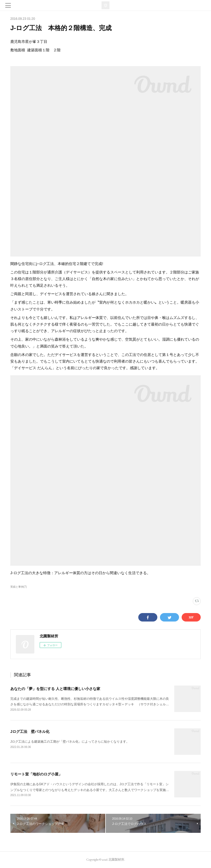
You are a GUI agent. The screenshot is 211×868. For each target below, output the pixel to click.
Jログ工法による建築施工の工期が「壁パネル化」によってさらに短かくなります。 (70, 742)
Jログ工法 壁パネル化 (30, 732)
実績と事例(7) (19, 587)
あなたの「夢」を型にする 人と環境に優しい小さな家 (55, 689)
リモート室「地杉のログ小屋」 (36, 774)
